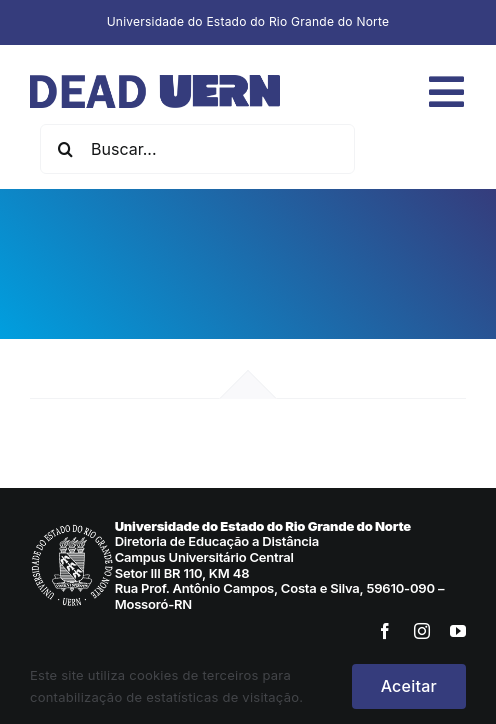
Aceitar (409, 686)
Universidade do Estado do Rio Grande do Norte (248, 21)
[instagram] (422, 631)
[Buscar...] (197, 149)
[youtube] (458, 631)
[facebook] (385, 631)
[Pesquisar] (65, 149)
